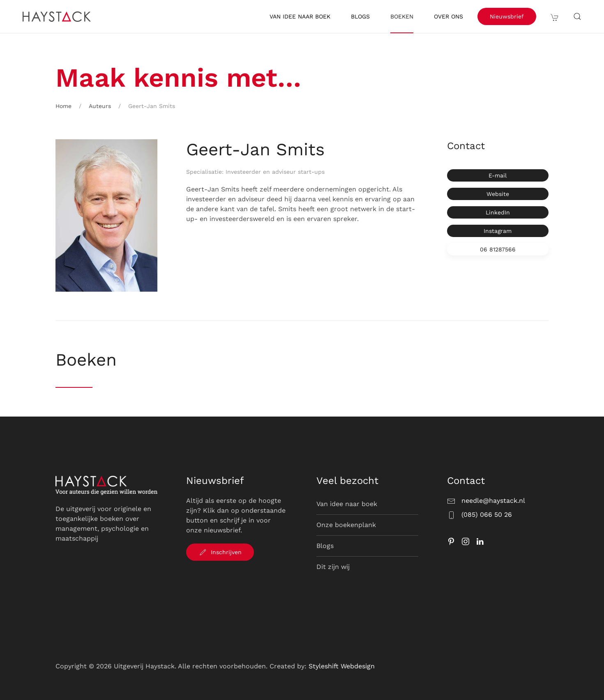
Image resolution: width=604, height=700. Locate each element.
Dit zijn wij (333, 567)
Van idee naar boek (347, 504)
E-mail (498, 175)
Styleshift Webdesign (342, 666)
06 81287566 (498, 249)
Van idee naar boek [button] (300, 16)
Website (498, 194)
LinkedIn (498, 212)
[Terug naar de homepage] (58, 16)
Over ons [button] (448, 16)
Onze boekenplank (346, 525)
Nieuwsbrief (507, 16)
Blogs (360, 16)
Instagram (498, 231)
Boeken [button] (402, 16)
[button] (555, 16)
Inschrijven (220, 552)
